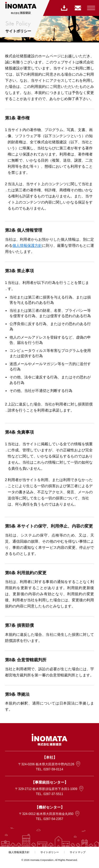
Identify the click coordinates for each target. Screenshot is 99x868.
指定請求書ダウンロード (63, 8)
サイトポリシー (50, 852)
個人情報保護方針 (27, 245)
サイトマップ (78, 852)
